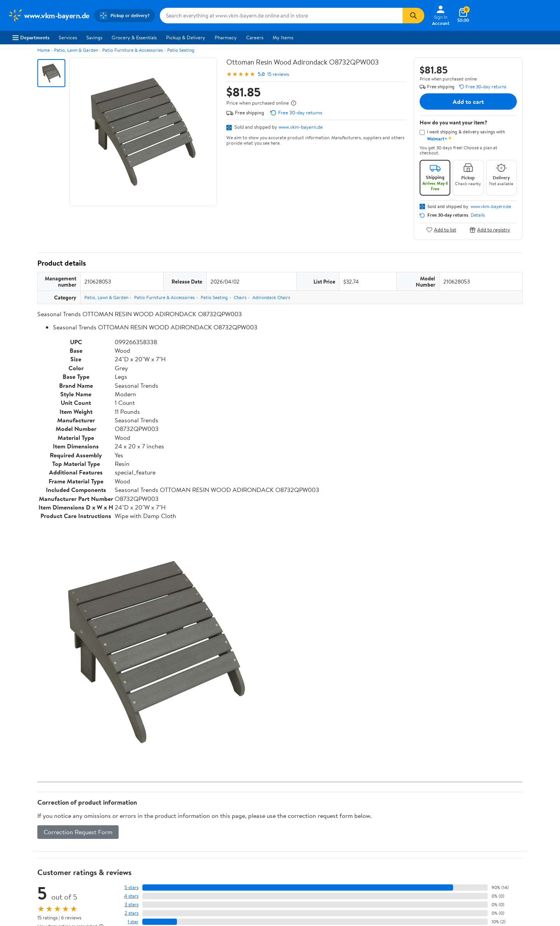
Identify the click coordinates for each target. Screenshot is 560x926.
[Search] (413, 16)
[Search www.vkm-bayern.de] (281, 16)
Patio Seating (181, 50)
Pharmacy (226, 37)
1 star (133, 922)
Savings (94, 37)
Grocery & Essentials (134, 37)
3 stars (131, 904)
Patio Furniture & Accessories (133, 50)
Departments (31, 37)
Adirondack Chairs (271, 297)
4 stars (131, 896)
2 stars (131, 913)
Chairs (240, 297)
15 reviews (278, 74)
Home (44, 50)
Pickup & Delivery (186, 37)
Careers (255, 37)
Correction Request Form (78, 832)
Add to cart (468, 102)
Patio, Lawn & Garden (76, 50)
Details (478, 215)
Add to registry (490, 230)
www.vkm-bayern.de (301, 127)
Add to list (441, 230)
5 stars (131, 887)
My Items (283, 37)
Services (68, 37)
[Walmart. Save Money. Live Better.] (49, 16)
